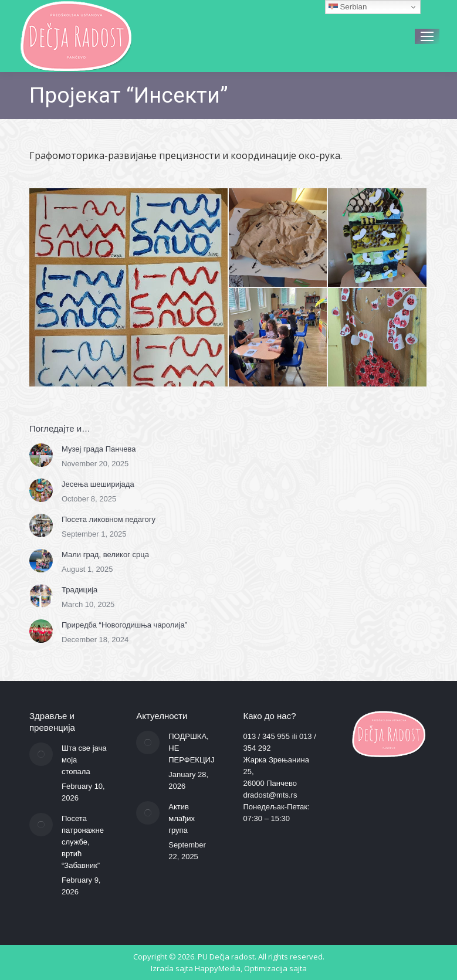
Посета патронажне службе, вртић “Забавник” (83, 842)
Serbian (348, 7)
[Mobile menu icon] (427, 36)
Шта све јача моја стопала (84, 760)
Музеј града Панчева (99, 449)
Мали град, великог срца (105, 555)
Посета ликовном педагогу (109, 519)
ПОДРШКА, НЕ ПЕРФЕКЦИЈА (194, 748)
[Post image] (41, 455)
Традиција (79, 590)
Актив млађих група (182, 818)
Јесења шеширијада (98, 484)
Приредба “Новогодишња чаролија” (124, 625)
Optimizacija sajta (275, 968)
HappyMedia (218, 968)
